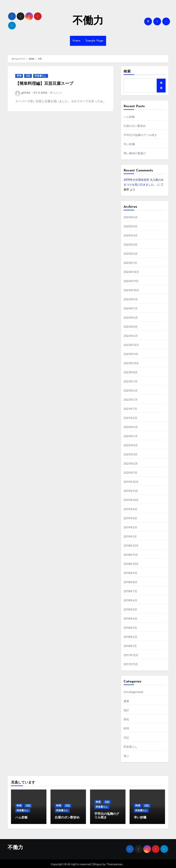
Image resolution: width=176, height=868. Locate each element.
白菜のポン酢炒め (135, 126)
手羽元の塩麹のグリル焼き (140, 135)
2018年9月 (130, 573)
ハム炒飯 (129, 117)
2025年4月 (131, 236)
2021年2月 (130, 418)
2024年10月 (131, 290)
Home (76, 41)
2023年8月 (131, 372)
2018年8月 (130, 582)
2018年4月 (130, 619)
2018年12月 (131, 546)
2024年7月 (131, 309)
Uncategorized (133, 692)
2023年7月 (131, 382)
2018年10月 (131, 564)
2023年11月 (131, 354)
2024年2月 (131, 336)
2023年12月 (131, 345)
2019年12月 (131, 482)
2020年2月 (131, 464)
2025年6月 (131, 217)
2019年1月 (130, 537)
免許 (126, 710)
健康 (126, 701)
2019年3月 (130, 518)
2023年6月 (131, 391)
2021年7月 (130, 409)
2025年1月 (130, 263)
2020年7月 (131, 436)
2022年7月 (131, 400)
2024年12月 (131, 272)
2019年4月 (130, 509)
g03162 (23, 93)
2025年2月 (131, 254)
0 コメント (56, 93)
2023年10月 (131, 363)
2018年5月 (130, 610)
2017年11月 (131, 664)
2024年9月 (131, 299)
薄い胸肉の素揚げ (135, 153)
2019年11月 (131, 491)
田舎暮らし (41, 76)
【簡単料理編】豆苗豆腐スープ (44, 84)
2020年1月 (130, 473)
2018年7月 (130, 591)
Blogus (97, 863)
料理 (19, 76)
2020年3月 (131, 454)
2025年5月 (131, 226)
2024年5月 (131, 327)
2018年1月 (130, 646)
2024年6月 (131, 318)
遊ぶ (126, 756)
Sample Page (95, 41)
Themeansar (114, 863)
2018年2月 (130, 637)
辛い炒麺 (129, 144)
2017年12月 (131, 655)
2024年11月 (131, 281)
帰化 (126, 719)
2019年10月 (131, 500)
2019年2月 (130, 527)
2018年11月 (131, 555)
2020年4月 (131, 445)
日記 (28, 76)
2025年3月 (131, 245)
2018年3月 (130, 628)
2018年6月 (130, 600)
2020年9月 (131, 427)
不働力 (88, 21)
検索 (127, 72)
